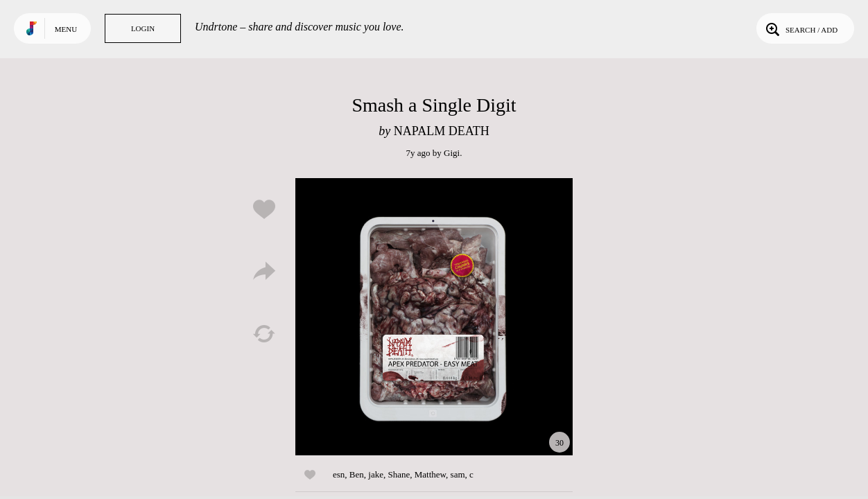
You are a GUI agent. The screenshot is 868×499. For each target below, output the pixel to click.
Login (143, 28)
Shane (399, 474)
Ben (357, 474)
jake (376, 474)
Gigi (452, 153)
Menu (66, 29)
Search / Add (800, 28)
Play (434, 317)
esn (339, 474)
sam (458, 474)
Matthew (430, 474)
